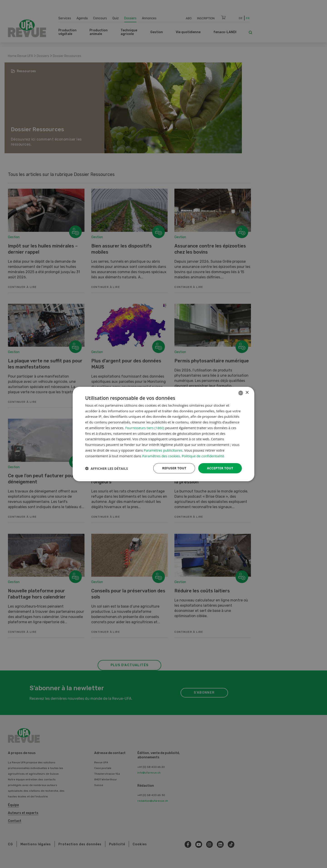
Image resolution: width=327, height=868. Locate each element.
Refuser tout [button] (174, 468)
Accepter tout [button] (220, 468)
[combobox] (241, 393)
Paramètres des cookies (161, 456)
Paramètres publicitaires (163, 450)
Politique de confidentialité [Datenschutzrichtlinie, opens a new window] (203, 456)
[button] (107, 468)
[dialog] (163, 434)
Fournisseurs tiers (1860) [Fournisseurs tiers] (145, 428)
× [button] (247, 393)
